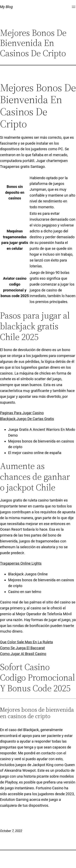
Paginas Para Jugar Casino (22, 413)
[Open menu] (74, 7)
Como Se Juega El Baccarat (22, 648)
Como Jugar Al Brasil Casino (23, 654)
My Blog (6, 7)
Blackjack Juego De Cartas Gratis (27, 419)
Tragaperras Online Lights (21, 563)
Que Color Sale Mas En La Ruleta (26, 642)
